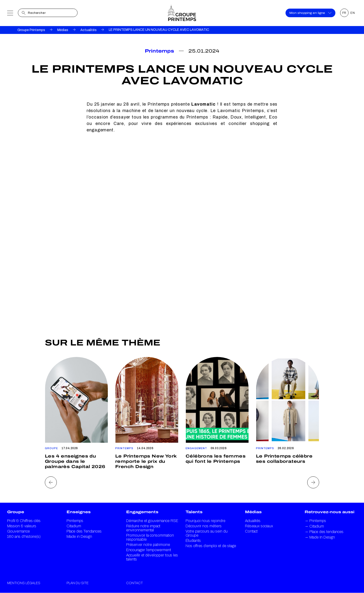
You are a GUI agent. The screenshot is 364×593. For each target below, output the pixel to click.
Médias (63, 30)
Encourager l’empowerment (149, 550)
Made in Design (79, 536)
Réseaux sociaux (259, 526)
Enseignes (79, 512)
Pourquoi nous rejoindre (205, 521)
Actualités (88, 30)
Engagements (142, 512)
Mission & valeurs (22, 526)
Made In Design (320, 537)
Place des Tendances (84, 531)
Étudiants (193, 541)
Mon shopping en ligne (310, 13)
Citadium (74, 526)
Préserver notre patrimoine (148, 545)
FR (344, 13)
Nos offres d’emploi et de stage (211, 546)
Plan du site (78, 583)
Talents (194, 512)
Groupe (16, 512)
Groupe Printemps (31, 30)
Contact (251, 531)
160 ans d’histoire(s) (24, 536)
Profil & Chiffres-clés (24, 521)
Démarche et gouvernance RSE (152, 521)
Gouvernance (18, 531)
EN (353, 13)
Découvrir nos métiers (204, 526)
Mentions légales (24, 583)
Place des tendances (324, 532)
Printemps (75, 521)
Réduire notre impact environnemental (143, 528)
